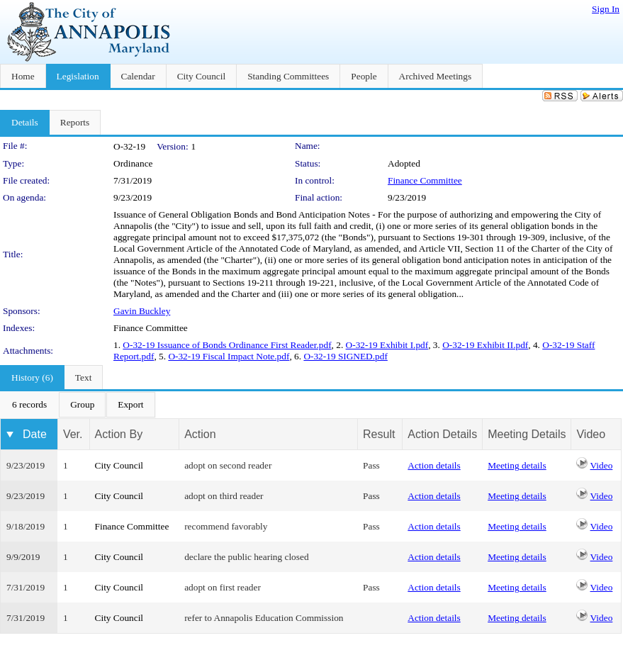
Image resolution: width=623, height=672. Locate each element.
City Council (119, 465)
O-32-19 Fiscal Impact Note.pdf (229, 356)
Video (602, 465)
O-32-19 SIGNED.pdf (345, 356)
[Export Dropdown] (130, 405)
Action (200, 434)
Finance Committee (425, 180)
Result (379, 434)
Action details (434, 465)
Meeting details (517, 465)
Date (35, 434)
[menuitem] (29, 405)
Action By (119, 434)
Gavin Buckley (142, 311)
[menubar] (78, 405)
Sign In (606, 9)
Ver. (73, 434)
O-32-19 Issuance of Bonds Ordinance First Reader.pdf (227, 345)
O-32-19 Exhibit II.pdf (485, 345)
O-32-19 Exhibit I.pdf (387, 345)
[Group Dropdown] (82, 405)
